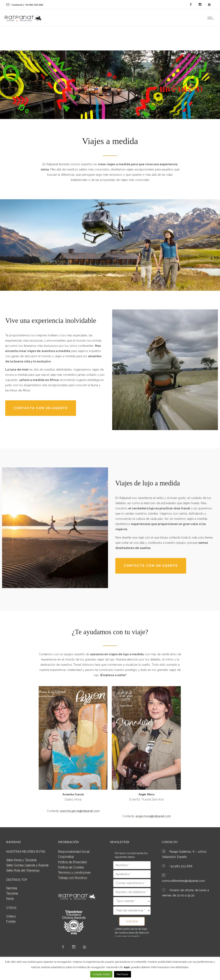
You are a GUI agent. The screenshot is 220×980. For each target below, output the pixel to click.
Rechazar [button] (123, 974)
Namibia (12, 888)
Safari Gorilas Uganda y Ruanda (27, 865)
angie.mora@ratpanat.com (153, 816)
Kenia (10, 899)
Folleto (11, 922)
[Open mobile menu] (212, 18)
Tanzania (12, 894)
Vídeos (11, 916)
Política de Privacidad (72, 862)
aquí (127, 967)
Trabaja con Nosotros (73, 878)
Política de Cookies (71, 867)
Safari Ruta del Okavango (23, 871)
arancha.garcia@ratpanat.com (80, 811)
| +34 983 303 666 (33, 5)
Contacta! (17, 5)
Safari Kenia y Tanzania (21, 860)
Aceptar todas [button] (101, 974)
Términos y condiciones (74, 873)
